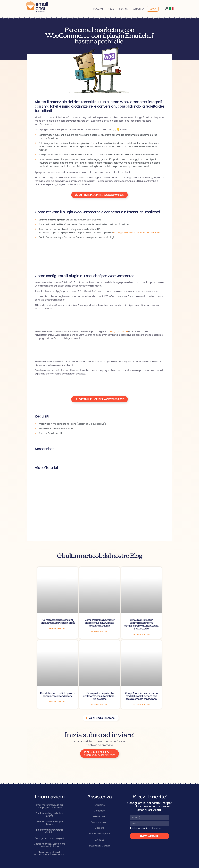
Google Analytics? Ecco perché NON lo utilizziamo (50, 845)
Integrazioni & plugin (99, 846)
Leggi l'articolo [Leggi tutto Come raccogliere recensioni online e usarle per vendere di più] (58, 629)
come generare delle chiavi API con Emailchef (137, 232)
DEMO (153, 9)
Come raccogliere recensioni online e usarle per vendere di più (58, 621)
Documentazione (99, 822)
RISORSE (123, 9)
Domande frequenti (99, 834)
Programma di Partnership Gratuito (50, 831)
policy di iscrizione (118, 331)
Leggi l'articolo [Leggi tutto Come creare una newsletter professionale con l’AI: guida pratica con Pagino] (99, 631)
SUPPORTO (138, 9)
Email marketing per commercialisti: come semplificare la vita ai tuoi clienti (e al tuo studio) (141, 624)
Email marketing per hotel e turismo (50, 815)
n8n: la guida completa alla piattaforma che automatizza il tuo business (99, 696)
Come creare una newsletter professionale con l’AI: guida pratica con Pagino (99, 622)
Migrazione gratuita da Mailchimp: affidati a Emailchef (50, 853)
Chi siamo (100, 805)
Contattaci (99, 811)
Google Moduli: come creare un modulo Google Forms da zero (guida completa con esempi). (141, 696)
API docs (99, 840)
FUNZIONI (98, 9)
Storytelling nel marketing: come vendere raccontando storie (58, 694)
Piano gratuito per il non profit (50, 838)
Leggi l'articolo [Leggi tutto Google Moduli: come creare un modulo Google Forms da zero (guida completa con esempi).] (141, 705)
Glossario (99, 828)
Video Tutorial (99, 816)
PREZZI (111, 9)
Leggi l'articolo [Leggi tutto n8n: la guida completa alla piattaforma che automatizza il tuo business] (99, 705)
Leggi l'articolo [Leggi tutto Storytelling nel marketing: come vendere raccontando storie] (58, 702)
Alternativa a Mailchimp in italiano (50, 823)
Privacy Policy (157, 828)
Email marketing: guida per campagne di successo (50, 806)
